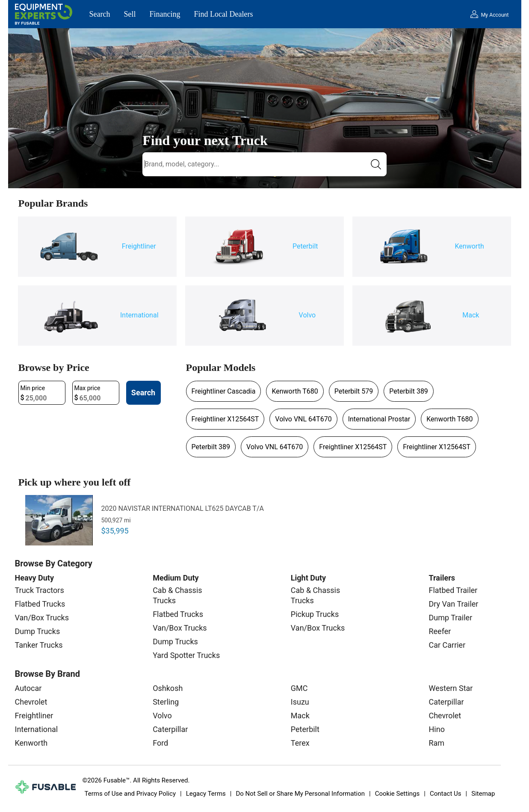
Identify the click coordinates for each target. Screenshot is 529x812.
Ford (160, 743)
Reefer (440, 631)
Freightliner (34, 716)
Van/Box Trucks (42, 618)
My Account (495, 15)
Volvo (162, 716)
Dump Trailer (450, 618)
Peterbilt (305, 729)
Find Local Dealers (224, 14)
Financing (165, 14)
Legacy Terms (206, 794)
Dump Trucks (38, 631)
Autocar (28, 688)
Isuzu (300, 702)
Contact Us (446, 794)
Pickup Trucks (315, 614)
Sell (130, 14)
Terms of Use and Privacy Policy (130, 794)
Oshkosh (168, 688)
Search (100, 14)
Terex (300, 743)
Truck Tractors (40, 590)
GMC (299, 688)
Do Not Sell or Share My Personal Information (300, 794)
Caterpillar (170, 729)
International (37, 729)
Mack (300, 716)
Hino (436, 729)
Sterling (166, 702)
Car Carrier (447, 645)
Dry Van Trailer (453, 604)
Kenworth (31, 743)
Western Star (451, 688)
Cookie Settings (397, 794)
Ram (436, 743)
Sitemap (483, 794)
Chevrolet (31, 702)
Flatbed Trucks (40, 604)
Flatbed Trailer (453, 590)
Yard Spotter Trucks (186, 655)
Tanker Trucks (39, 645)
